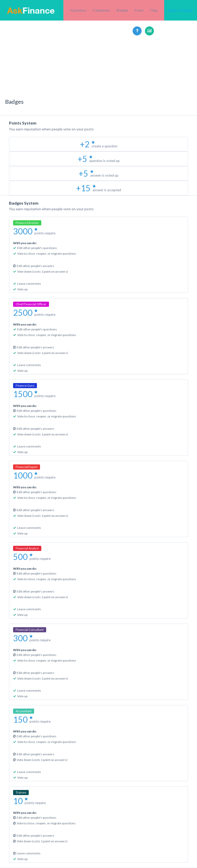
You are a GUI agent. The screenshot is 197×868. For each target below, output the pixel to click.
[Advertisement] (98, 71)
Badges (123, 10)
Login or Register (181, 10)
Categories (102, 10)
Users (139, 10)
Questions (79, 10)
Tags (154, 10)
